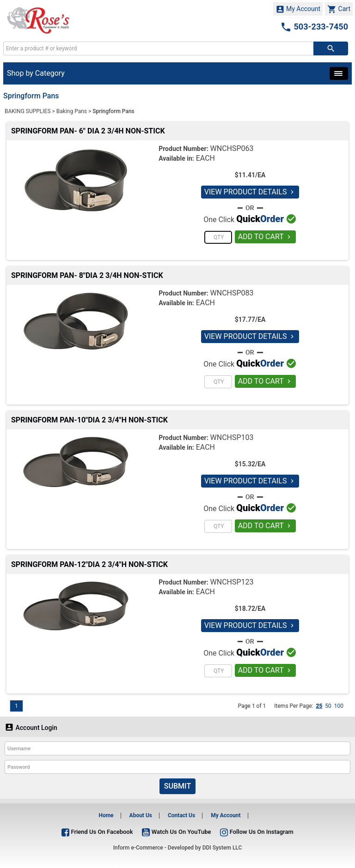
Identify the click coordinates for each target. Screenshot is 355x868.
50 (328, 706)
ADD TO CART (266, 237)
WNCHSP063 (232, 148)
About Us (141, 815)
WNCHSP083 (232, 293)
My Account (298, 9)
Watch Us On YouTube (176, 832)
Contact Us (181, 815)
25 (319, 706)
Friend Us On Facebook (97, 832)
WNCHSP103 (232, 437)
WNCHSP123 (232, 582)
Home (106, 815)
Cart (339, 9)
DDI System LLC (222, 848)
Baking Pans (72, 111)
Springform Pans (113, 111)
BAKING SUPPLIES (28, 111)
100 (339, 706)
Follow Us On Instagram (257, 832)
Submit (177, 786)
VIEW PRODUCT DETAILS (250, 192)
